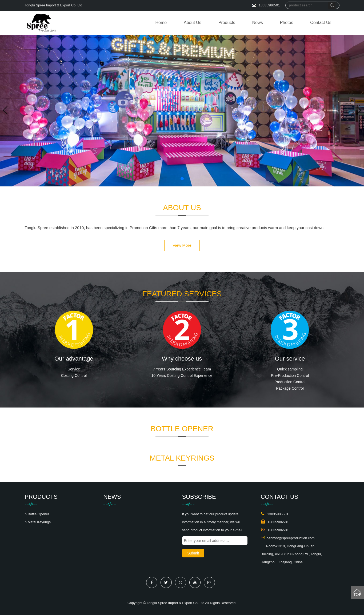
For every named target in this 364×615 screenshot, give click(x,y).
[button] (182, 179)
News (258, 23)
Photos (287, 23)
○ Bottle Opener (37, 514)
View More (182, 245)
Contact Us (321, 23)
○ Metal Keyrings (38, 522)
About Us (193, 23)
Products (227, 23)
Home (161, 23)
